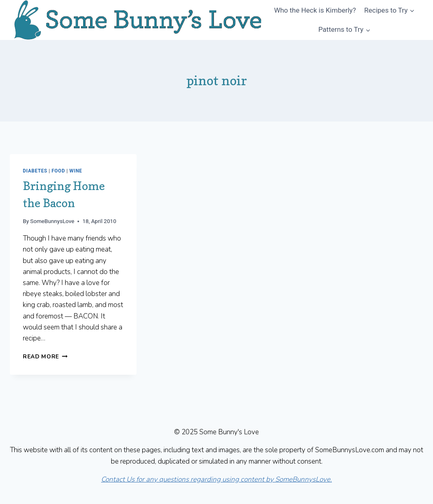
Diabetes (35, 171)
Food (58, 171)
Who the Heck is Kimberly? (315, 10)
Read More (45, 357)
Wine (76, 171)
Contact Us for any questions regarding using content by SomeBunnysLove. (216, 479)
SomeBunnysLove (52, 221)
